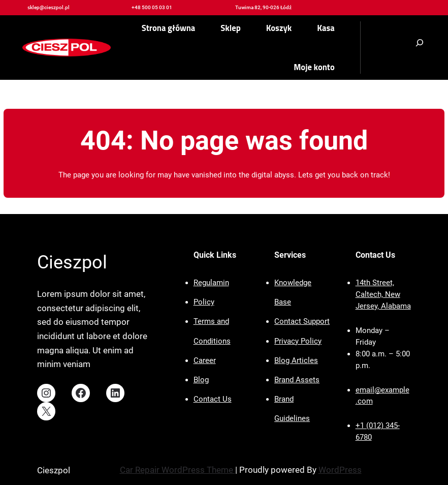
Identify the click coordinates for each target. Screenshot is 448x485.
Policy (204, 302)
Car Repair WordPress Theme (178, 470)
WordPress (340, 470)
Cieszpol (72, 262)
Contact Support (302, 321)
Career (205, 360)
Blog (201, 380)
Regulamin (211, 283)
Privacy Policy (298, 341)
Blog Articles (296, 360)
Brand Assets (297, 380)
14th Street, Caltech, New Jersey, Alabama (383, 294)
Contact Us (213, 399)
